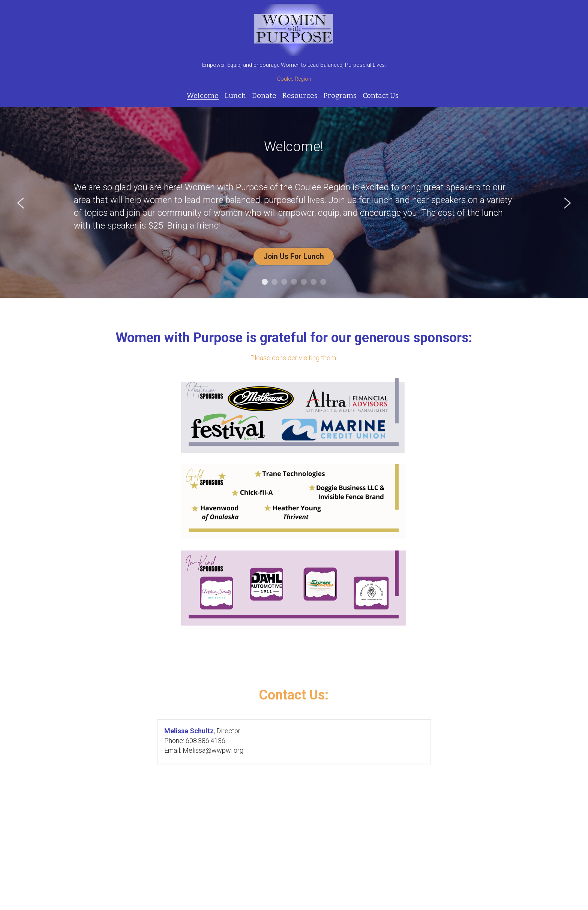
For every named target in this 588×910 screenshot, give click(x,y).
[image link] (294, 29)
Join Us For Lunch (294, 255)
